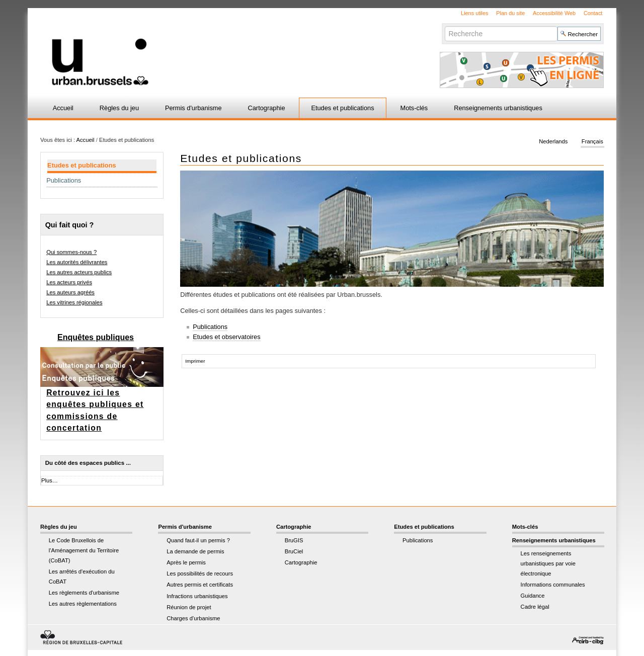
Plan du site (510, 13)
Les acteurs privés (69, 282)
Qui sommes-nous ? (71, 252)
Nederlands (553, 142)
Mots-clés (414, 108)
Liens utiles (474, 13)
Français (592, 142)
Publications (210, 327)
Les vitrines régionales (74, 302)
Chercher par (445, 26)
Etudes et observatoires (226, 337)
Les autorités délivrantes (77, 262)
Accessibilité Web (554, 13)
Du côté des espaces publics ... (88, 463)
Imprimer (195, 361)
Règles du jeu (119, 108)
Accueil (63, 108)
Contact (593, 13)
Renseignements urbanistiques (498, 108)
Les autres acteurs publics (79, 272)
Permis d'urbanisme (193, 108)
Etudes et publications (342, 108)
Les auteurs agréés (70, 292)
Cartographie (267, 108)
